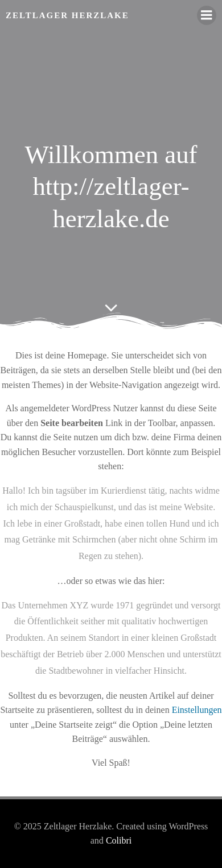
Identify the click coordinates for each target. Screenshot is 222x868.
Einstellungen (197, 710)
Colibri (119, 840)
